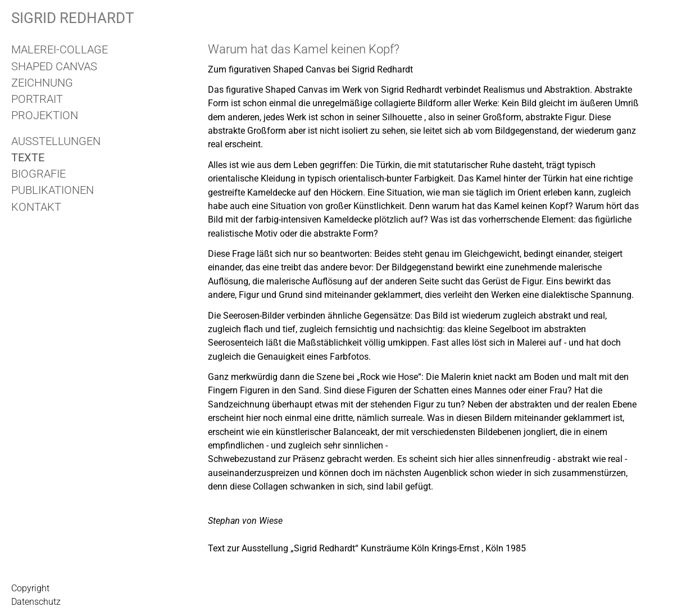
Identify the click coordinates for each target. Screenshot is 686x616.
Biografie (38, 174)
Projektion (45, 115)
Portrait (37, 99)
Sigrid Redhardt (73, 18)
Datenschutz (36, 602)
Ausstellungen (56, 141)
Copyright (30, 588)
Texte (28, 157)
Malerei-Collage (60, 49)
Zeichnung (42, 83)
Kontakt (36, 207)
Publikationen (53, 190)
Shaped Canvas (54, 66)
